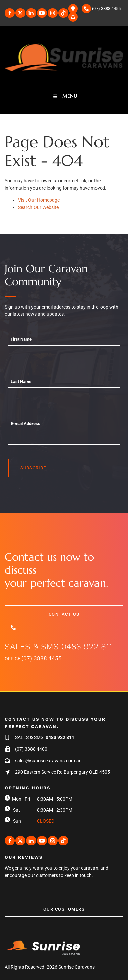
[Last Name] (64, 395)
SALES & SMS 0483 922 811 (58, 647)
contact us (20, 608)
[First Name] (64, 353)
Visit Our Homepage (39, 200)
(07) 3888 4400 (31, 749)
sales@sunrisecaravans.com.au (48, 761)
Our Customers (26, 905)
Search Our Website (38, 207)
